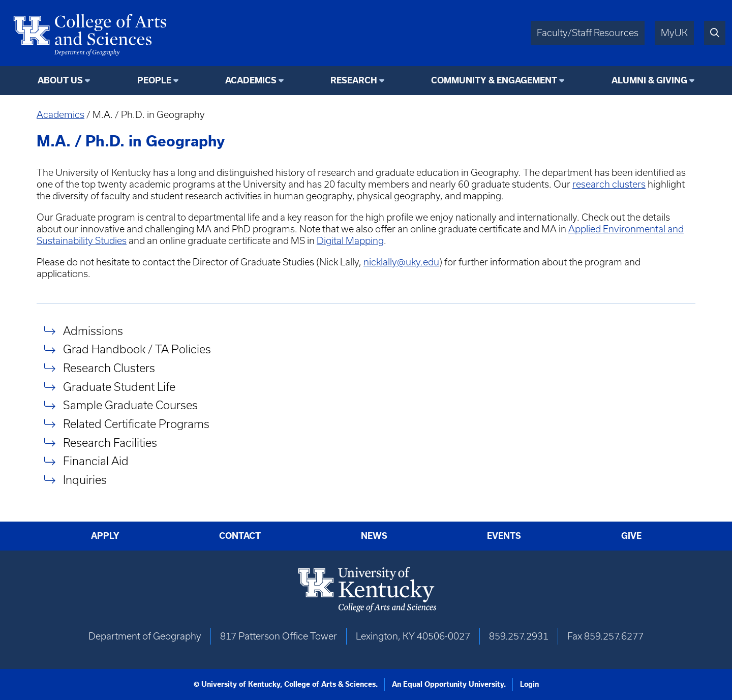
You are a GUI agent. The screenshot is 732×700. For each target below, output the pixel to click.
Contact (240, 536)
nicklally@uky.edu (401, 262)
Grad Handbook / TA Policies (137, 349)
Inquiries (85, 480)
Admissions (93, 331)
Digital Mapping (350, 241)
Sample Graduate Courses (130, 405)
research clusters (609, 184)
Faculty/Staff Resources (588, 33)
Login (529, 684)
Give (631, 536)
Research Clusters (109, 368)
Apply (105, 536)
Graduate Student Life (119, 387)
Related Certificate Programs (136, 424)
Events (504, 536)
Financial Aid (96, 461)
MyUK (674, 33)
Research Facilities (110, 443)
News (374, 536)
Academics (60, 115)
